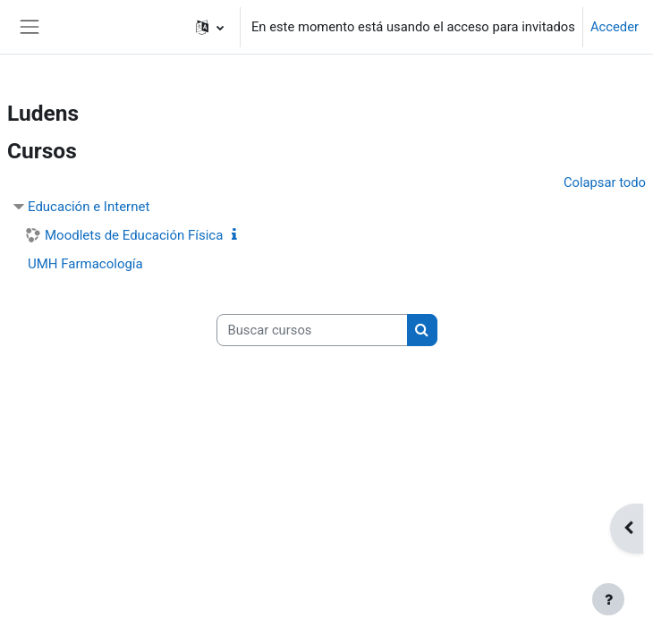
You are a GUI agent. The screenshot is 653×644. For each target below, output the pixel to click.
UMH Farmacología (85, 264)
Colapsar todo (605, 182)
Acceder (615, 27)
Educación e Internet (89, 207)
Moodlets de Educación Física (134, 235)
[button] (210, 27)
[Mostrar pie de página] (608, 599)
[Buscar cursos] (312, 330)
